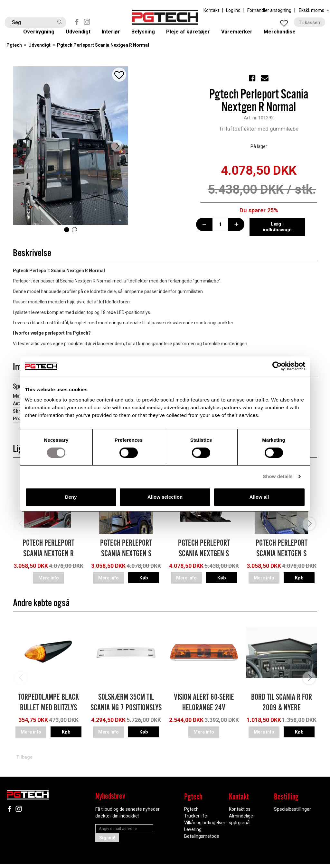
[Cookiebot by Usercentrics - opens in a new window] (277, 366)
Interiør (117, 36)
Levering (193, 834)
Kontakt (211, 10)
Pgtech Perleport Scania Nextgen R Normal (103, 55)
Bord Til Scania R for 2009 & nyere (282, 710)
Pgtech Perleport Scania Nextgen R (48, 559)
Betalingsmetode (202, 840)
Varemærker (243, 36)
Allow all (259, 497)
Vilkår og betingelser (205, 827)
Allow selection (165, 497)
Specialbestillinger (292, 813)
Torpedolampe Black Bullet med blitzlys (48, 710)
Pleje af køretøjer (193, 36)
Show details (278, 476)
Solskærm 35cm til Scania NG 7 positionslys (126, 710)
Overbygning (44, 36)
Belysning (148, 36)
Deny (71, 497)
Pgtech (14, 55)
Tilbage (24, 761)
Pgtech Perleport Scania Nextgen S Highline (126, 564)
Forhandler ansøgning (269, 10)
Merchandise (286, 36)
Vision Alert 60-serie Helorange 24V (204, 710)
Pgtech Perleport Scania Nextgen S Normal (282, 564)
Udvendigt (84, 36)
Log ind (233, 10)
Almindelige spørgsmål (241, 823)
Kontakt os (240, 813)
